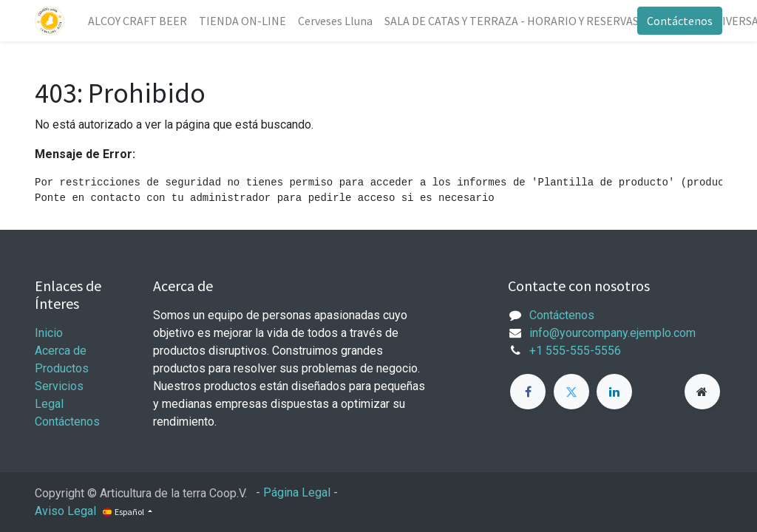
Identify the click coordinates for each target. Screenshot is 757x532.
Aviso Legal (65, 511)
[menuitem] (138, 21)
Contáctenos (680, 21)
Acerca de (61, 351)
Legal (49, 404)
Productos (62, 368)
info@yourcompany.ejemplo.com (612, 333)
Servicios (59, 386)
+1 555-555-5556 (575, 351)
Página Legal (297, 492)
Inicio (49, 333)
